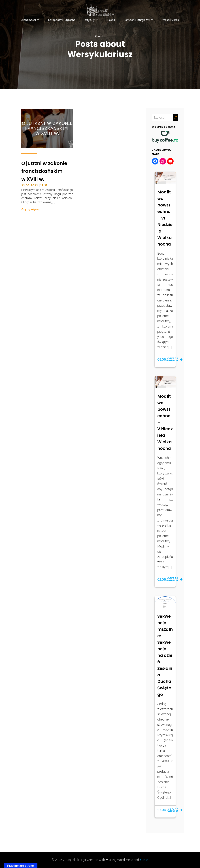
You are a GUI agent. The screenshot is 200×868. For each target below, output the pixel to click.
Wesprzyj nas (171, 20)
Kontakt (100, 36)
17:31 (44, 185)
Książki (111, 20)
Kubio (144, 860)
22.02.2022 (30, 185)
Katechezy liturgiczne (62, 20)
